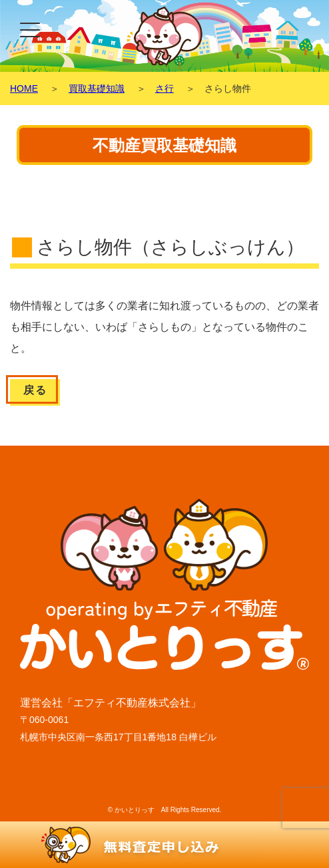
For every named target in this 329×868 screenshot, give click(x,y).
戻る (35, 390)
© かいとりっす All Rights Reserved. (165, 810)
